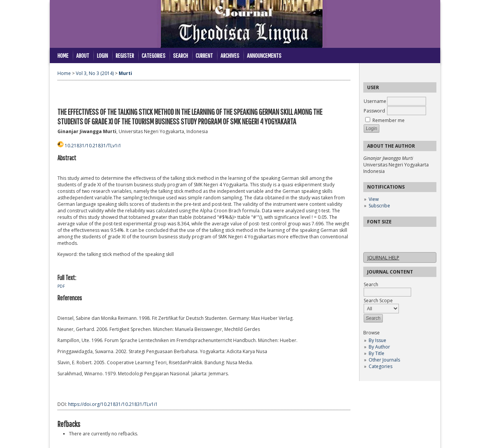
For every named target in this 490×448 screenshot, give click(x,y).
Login (102, 55)
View (374, 199)
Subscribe (379, 206)
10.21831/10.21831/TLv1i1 (93, 146)
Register (125, 55)
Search (180, 55)
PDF (61, 286)
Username (375, 101)
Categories (381, 366)
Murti (125, 73)
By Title (376, 353)
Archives (230, 55)
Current (204, 55)
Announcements (264, 55)
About (83, 55)
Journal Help (383, 258)
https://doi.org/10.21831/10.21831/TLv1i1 (113, 404)
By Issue (377, 340)
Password (374, 111)
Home (63, 55)
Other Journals (384, 360)
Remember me (389, 120)
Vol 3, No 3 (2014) (95, 73)
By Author (379, 347)
